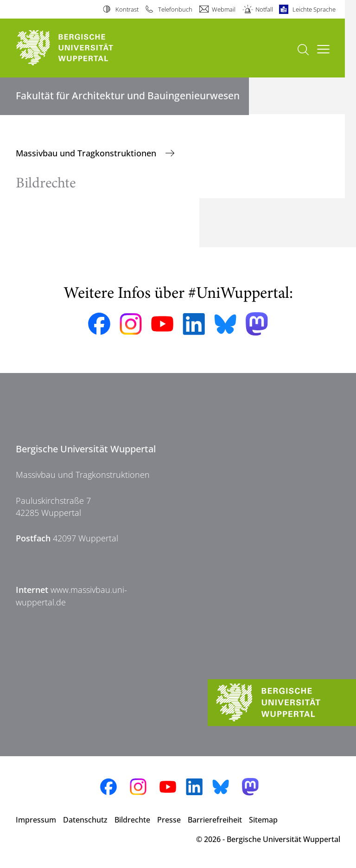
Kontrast (127, 9)
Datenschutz (85, 820)
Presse (169, 820)
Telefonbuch (175, 9)
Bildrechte (132, 820)
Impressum (36, 820)
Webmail (224, 9)
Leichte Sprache (314, 9)
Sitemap (263, 820)
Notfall (264, 9)
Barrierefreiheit (215, 820)
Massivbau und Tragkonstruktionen (87, 153)
